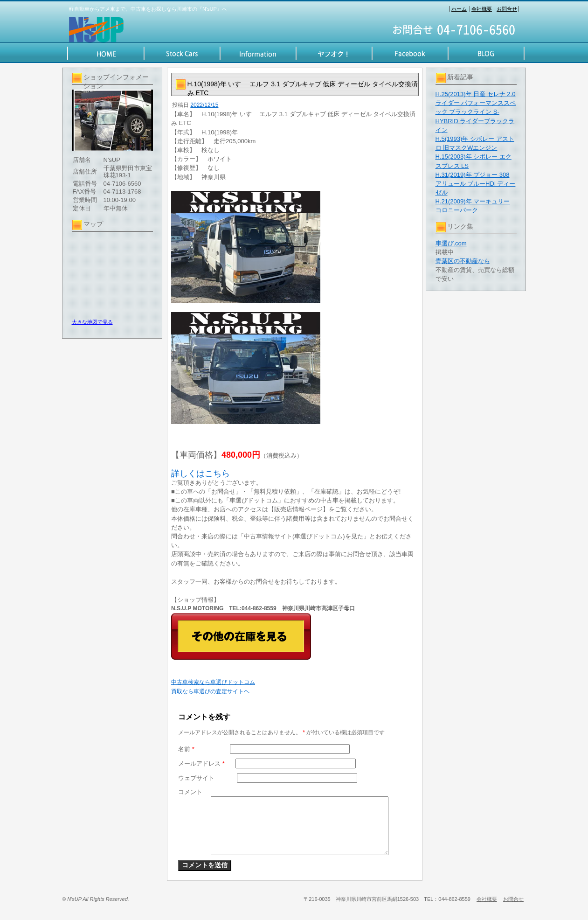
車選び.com (451, 243)
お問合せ (507, 9)
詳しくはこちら (201, 474)
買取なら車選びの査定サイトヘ (210, 691)
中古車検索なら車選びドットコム (213, 682)
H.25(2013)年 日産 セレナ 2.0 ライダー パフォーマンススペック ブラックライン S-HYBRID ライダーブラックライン (476, 112)
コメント (190, 792)
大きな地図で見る (92, 322)
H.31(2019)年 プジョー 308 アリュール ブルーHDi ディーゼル (476, 184)
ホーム (459, 9)
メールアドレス (201, 763)
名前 (186, 749)
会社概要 (482, 9)
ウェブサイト (196, 778)
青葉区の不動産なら (463, 261)
